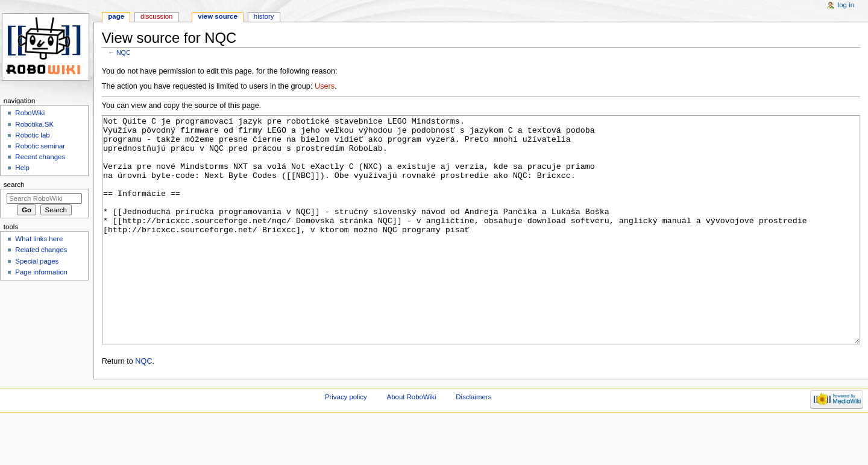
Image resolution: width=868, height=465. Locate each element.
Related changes (41, 250)
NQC (124, 52)
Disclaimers (473, 442)
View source (218, 16)
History (264, 16)
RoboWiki (30, 113)
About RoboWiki (412, 442)
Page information (41, 272)
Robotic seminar (40, 146)
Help (22, 168)
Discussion (156, 16)
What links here (39, 239)
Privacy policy (346, 442)
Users (325, 86)
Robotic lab (32, 135)
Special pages (37, 261)
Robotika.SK (34, 124)
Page (116, 16)
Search (14, 185)
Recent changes (40, 157)
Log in (846, 5)
